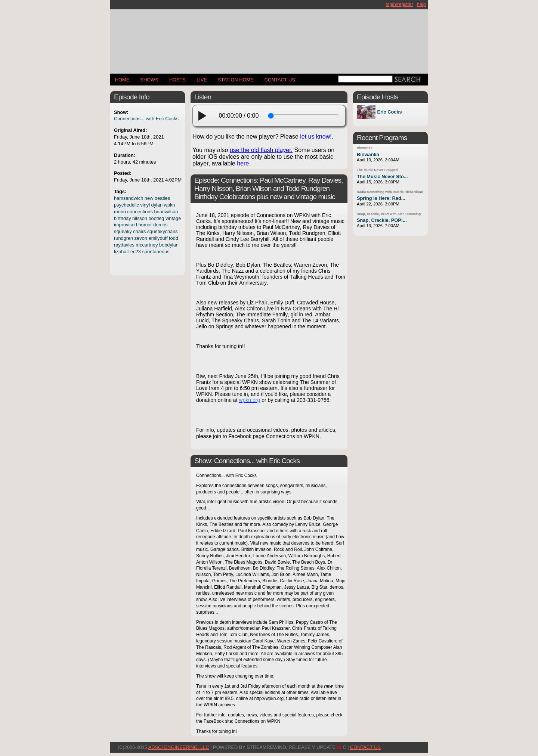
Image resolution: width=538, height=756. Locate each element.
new (149, 198)
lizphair (122, 252)
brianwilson (166, 212)
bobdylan (169, 245)
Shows (149, 80)
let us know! (316, 137)
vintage (173, 218)
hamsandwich (129, 198)
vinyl (145, 205)
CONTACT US (280, 80)
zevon (141, 238)
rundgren (123, 238)
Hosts (177, 80)
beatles (162, 198)
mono (120, 212)
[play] (204, 116)
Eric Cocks (389, 112)
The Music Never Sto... (382, 176)
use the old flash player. (261, 150)
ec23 (136, 252)
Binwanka (365, 148)
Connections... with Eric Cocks (146, 119)
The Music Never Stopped (377, 170)
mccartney (147, 245)
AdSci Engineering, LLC (179, 747)
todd (174, 238)
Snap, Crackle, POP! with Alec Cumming (389, 214)
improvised (126, 225)
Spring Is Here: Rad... (381, 198)
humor (145, 225)
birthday (123, 218)
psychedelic (126, 205)
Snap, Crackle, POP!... (382, 220)
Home (122, 80)
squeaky (123, 231)
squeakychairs (163, 231)
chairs (139, 231)
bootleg (157, 218)
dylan (157, 205)
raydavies (124, 245)
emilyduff (158, 238)
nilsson (140, 218)
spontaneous (156, 252)
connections (140, 212)
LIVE (202, 80)
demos (160, 225)
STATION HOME (236, 80)
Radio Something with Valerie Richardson (390, 192)
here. (244, 163)
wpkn (170, 205)
